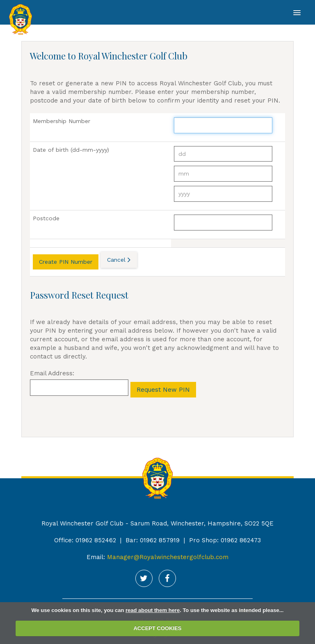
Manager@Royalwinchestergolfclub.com (168, 557)
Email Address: (52, 373)
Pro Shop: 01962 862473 (225, 540)
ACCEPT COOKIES (157, 628)
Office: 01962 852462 (85, 540)
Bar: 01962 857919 (153, 540)
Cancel (116, 260)
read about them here (153, 610)
